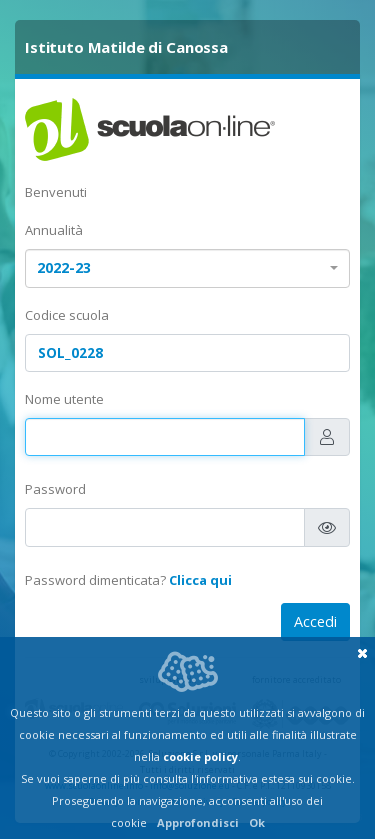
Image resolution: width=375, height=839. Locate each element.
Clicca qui (200, 580)
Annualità (54, 230)
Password (55, 489)
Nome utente (64, 399)
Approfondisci (198, 822)
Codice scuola (67, 315)
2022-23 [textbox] (64, 267)
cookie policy (200, 756)
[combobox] (187, 268)
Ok (257, 822)
